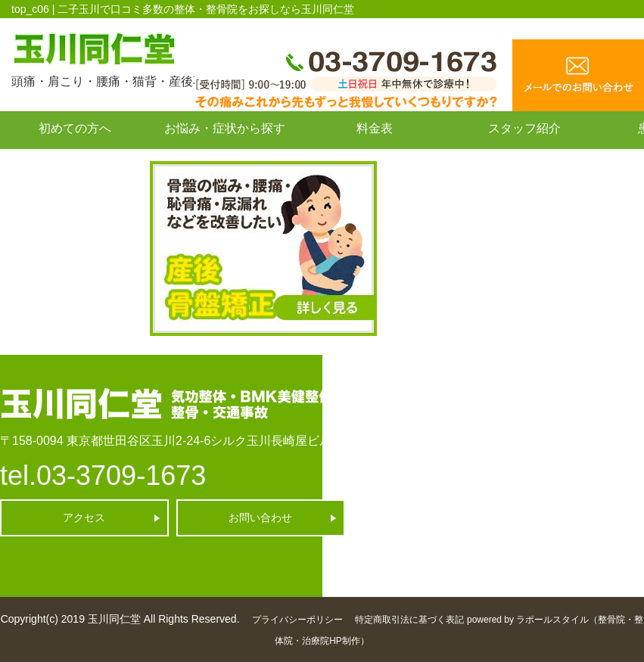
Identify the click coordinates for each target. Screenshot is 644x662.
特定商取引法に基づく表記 (409, 620)
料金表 (375, 128)
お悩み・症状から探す (225, 128)
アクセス (84, 517)
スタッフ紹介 (524, 128)
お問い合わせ (75, 162)
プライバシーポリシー (297, 620)
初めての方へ (75, 128)
